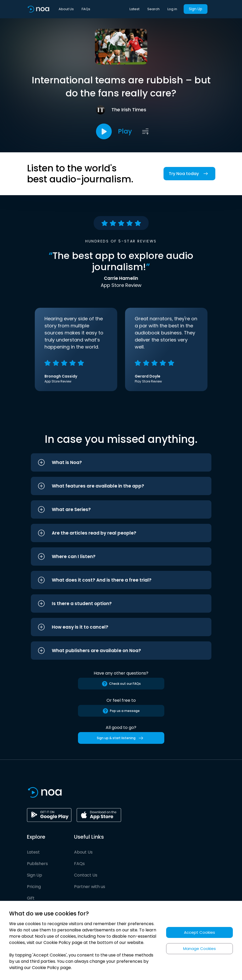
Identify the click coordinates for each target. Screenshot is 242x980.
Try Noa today (189, 174)
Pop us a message (121, 711)
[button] (121, 462)
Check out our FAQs (121, 684)
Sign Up (196, 9)
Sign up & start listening (121, 738)
